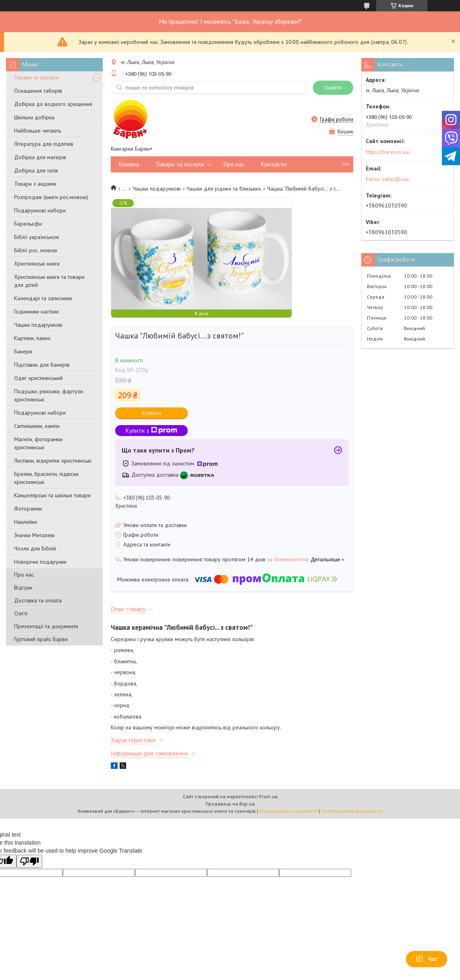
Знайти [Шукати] (333, 88)
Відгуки (23, 588)
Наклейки (26, 522)
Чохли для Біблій (35, 548)
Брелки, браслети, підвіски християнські (46, 478)
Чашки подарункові (38, 325)
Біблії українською (37, 237)
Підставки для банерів (42, 365)
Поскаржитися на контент (288, 811)
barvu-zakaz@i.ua (387, 179)
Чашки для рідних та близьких (224, 189)
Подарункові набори (40, 210)
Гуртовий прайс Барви (41, 639)
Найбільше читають (38, 131)
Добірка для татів (36, 170)
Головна (129, 164)
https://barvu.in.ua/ (388, 152)
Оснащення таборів (38, 91)
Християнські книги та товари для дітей (49, 281)
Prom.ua (268, 796)
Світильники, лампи (37, 426)
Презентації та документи (46, 626)
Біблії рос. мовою (36, 250)
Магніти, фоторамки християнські (38, 443)
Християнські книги (37, 264)
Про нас (24, 575)
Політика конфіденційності (352, 811)
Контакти (274, 164)
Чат (427, 959)
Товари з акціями (35, 184)
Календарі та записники (43, 298)
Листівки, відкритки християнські (53, 461)
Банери (23, 351)
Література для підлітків (44, 144)
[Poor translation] (29, 861)
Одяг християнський (38, 378)
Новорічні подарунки (40, 562)
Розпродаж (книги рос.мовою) (51, 197)
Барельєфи (28, 224)
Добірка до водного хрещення (53, 104)
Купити (152, 413)
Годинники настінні (36, 311)
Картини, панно (32, 338)
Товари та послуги (36, 77)
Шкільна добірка (34, 117)
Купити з (151, 431)
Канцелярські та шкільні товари (52, 495)
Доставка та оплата (38, 600)
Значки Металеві (34, 535)
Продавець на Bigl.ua (230, 804)
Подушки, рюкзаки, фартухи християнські (49, 395)
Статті (21, 613)
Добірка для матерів (40, 157)
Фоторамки (28, 509)
